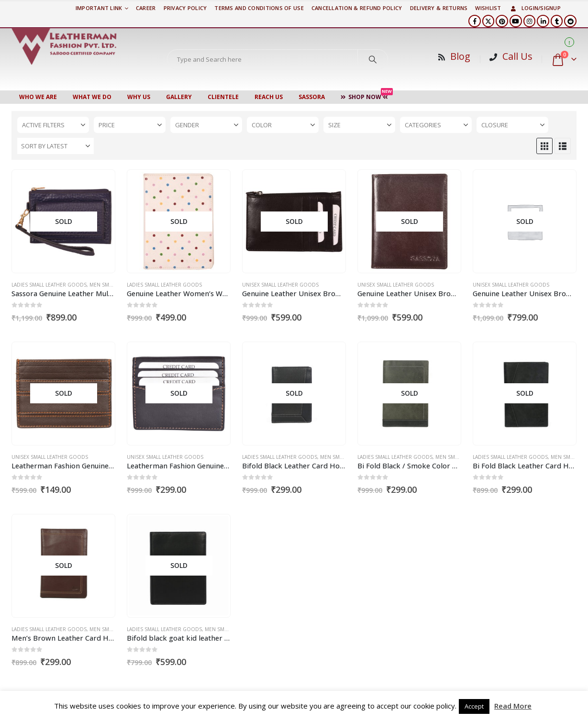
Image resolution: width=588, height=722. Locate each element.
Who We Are (38, 97)
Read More (513, 706)
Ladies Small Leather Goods (49, 285)
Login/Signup (535, 8)
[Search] (373, 59)
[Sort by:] (55, 146)
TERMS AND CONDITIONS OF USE (259, 8)
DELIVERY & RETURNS (439, 8)
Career (146, 8)
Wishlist (488, 8)
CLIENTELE (223, 97)
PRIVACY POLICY (185, 8)
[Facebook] (475, 21)
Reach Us (269, 97)
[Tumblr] (557, 21)
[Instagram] (530, 21)
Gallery (179, 97)
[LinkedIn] (543, 21)
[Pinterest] (502, 21)
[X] (488, 21)
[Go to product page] (63, 222)
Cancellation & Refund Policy (357, 8)
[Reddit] (570, 21)
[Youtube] (516, 21)
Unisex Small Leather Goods (280, 285)
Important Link (99, 8)
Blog (460, 56)
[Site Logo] (64, 46)
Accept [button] (474, 706)
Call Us (517, 56)
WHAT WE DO (92, 97)
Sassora (312, 97)
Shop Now (367, 96)
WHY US (139, 97)
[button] (544, 146)
